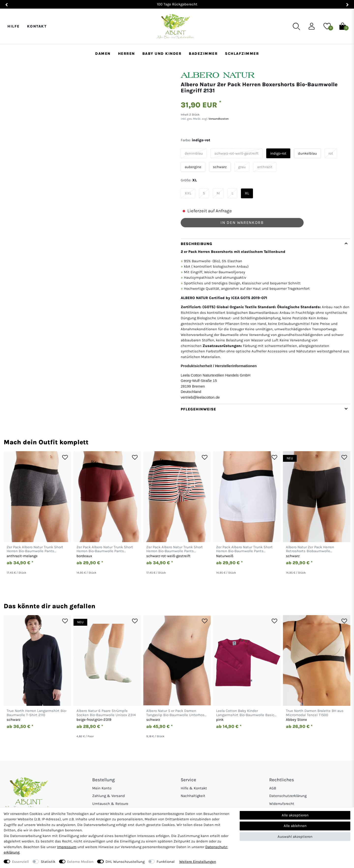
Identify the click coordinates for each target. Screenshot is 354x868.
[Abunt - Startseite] (175, 26)
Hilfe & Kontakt (194, 788)
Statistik (48, 862)
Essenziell (20, 862)
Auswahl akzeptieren (295, 837)
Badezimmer (203, 54)
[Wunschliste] (327, 26)
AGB (273, 788)
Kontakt (37, 26)
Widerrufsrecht (282, 804)
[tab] (265, 321)
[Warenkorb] (343, 26)
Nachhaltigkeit (193, 796)
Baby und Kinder (162, 54)
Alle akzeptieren (295, 815)
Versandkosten (218, 119)
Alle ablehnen (295, 826)
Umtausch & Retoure (110, 804)
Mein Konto (102, 788)
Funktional (166, 862)
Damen (103, 54)
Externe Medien (80, 862)
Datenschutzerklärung (288, 796)
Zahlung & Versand (109, 796)
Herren (126, 54)
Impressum (67, 847)
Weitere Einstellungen (198, 862)
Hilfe (14, 26)
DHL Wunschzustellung (125, 862)
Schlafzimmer (242, 54)
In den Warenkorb (242, 223)
